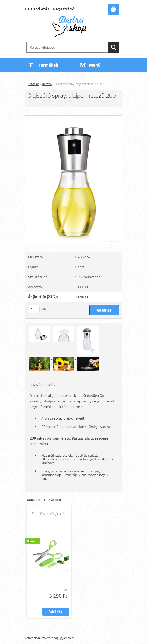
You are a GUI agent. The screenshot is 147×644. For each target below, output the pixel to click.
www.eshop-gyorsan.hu (59, 638)
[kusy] (34, 309)
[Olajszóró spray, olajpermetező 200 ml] (73, 118)
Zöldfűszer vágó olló (48, 514)
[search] (113, 47)
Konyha (47, 84)
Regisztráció (64, 9)
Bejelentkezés (37, 9)
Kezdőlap (34, 84)
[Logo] (71, 27)
